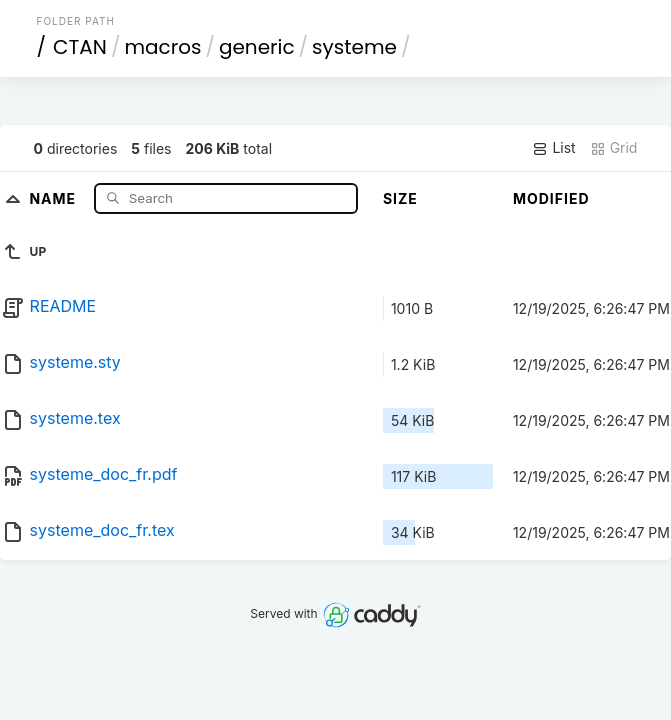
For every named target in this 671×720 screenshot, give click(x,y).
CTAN (80, 47)
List (553, 148)
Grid (614, 148)
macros (162, 47)
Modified (551, 198)
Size (400, 198)
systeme (354, 47)
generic (257, 47)
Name (54, 197)
